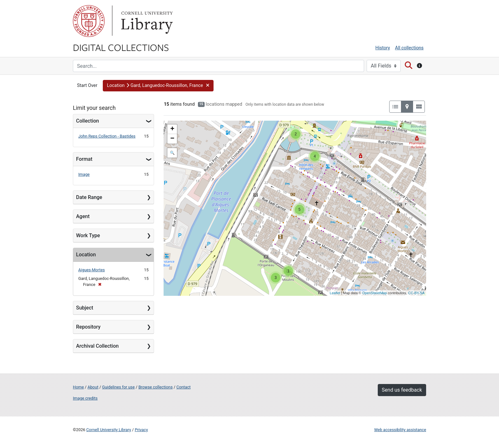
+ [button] (172, 129)
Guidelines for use (118, 387)
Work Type (88, 235)
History (383, 48)
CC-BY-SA (416, 293)
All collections (409, 48)
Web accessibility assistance (400, 430)
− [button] (172, 139)
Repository (88, 327)
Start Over (87, 85)
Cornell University (89, 21)
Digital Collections (121, 47)
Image (84, 174)
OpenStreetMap (375, 293)
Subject (85, 308)
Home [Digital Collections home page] (78, 387)
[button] (158, 86)
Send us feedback (402, 390)
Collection (88, 121)
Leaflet (335, 293)
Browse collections (156, 387)
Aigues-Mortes (91, 270)
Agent (83, 216)
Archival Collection (97, 346)
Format (84, 159)
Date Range (89, 197)
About (93, 387)
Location (86, 255)
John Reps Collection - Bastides (107, 136)
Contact (183, 387)
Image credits (85, 398)
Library (146, 21)
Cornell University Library (109, 430)
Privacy (141, 430)
